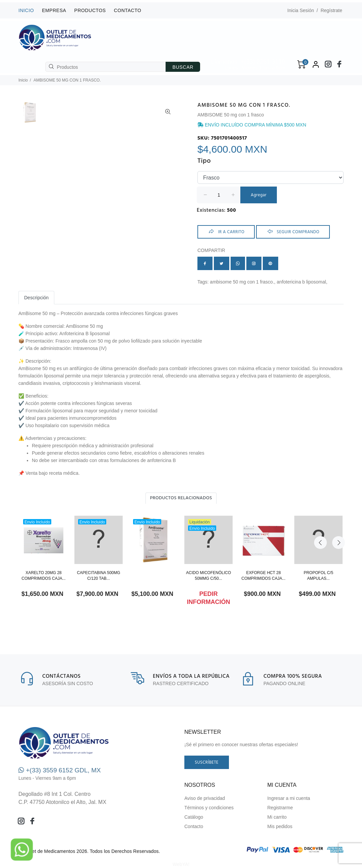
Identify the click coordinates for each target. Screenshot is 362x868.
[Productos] (106, 67)
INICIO (26, 10)
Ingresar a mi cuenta (289, 798)
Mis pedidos (280, 826)
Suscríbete (207, 762)
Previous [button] (320, 498)
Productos (90, 10)
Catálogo (194, 817)
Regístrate (331, 11)
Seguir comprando (293, 232)
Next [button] (336, 498)
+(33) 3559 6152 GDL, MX (60, 770)
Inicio (23, 80)
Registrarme (280, 808)
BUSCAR (183, 67)
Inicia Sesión (300, 11)
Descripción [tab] (36, 298)
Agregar (259, 195)
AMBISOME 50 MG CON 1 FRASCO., (243, 282)
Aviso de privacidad (205, 798)
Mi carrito (277, 817)
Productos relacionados (181, 498)
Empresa (54, 10)
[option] (29, 116)
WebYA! (181, 864)
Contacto (128, 10)
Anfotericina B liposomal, (302, 282)
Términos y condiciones (209, 808)
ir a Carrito (226, 232)
